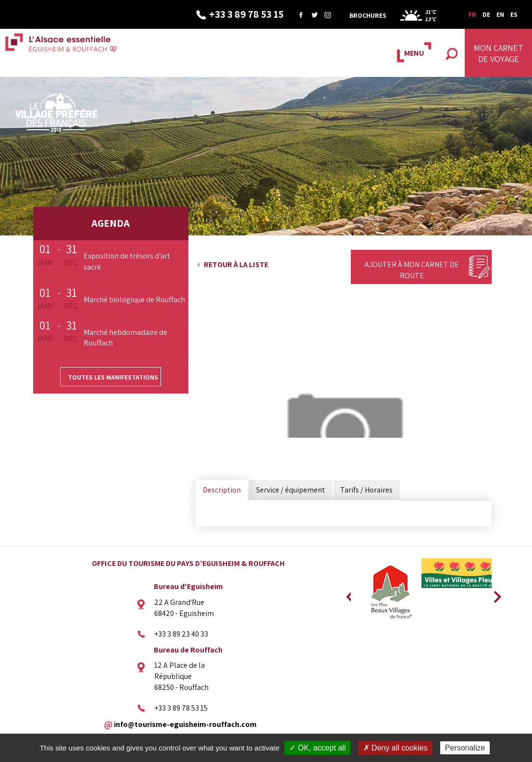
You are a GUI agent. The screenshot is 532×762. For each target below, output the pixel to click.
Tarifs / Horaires (366, 490)
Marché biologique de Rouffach (134, 300)
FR (472, 14)
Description (222, 490)
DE (486, 14)
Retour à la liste (236, 264)
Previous (348, 594)
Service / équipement (291, 490)
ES (514, 14)
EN (500, 14)
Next (494, 594)
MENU (414, 53)
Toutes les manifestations (113, 377)
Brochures (368, 15)
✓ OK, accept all (317, 748)
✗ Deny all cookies (396, 748)
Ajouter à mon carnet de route (412, 270)
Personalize (465, 748)
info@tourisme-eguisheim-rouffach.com (185, 724)
